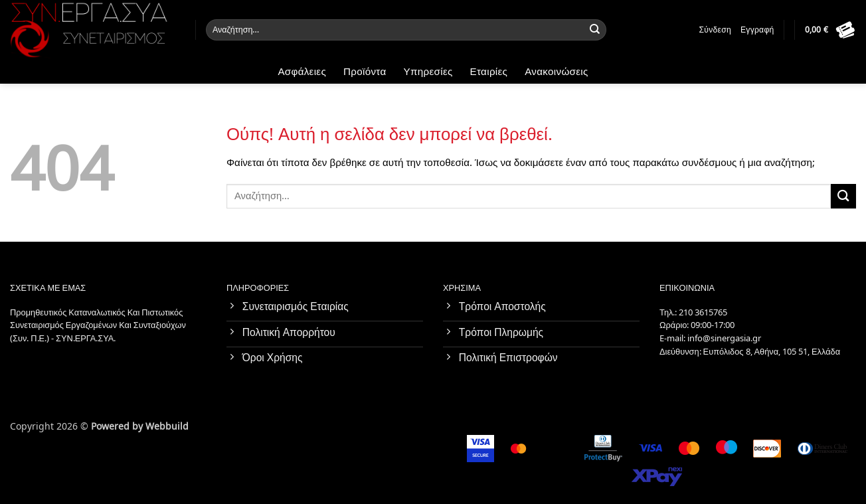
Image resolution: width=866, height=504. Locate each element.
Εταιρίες (489, 72)
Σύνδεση (715, 30)
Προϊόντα (365, 72)
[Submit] (595, 30)
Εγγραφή (757, 30)
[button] (830, 30)
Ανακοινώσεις (556, 72)
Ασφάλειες (302, 72)
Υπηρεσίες (428, 72)
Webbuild (167, 425)
